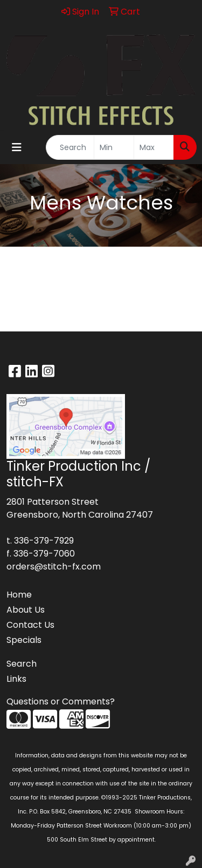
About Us (26, 610)
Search (22, 664)
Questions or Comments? (61, 701)
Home (19, 595)
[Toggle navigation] (17, 147)
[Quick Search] (70, 147)
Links (16, 679)
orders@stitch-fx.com (54, 567)
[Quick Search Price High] (154, 147)
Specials (24, 640)
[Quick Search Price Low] (114, 147)
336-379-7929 (44, 541)
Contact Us (30, 625)
